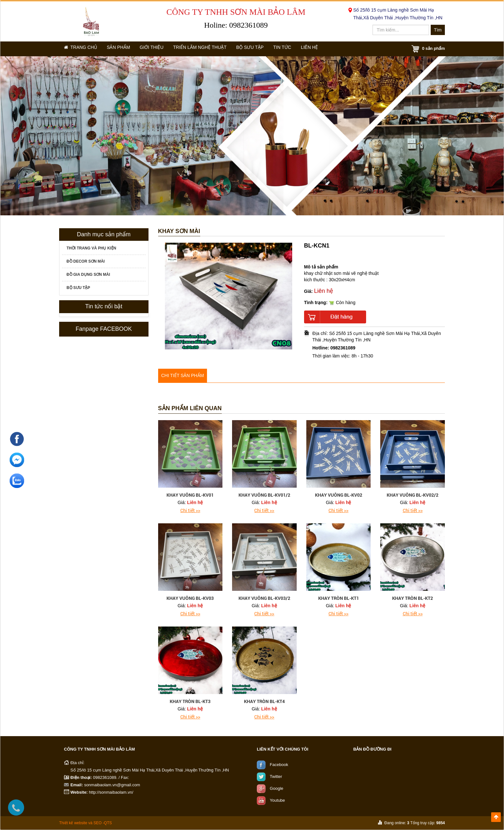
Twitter (276, 776)
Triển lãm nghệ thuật (212, 49)
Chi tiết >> (190, 510)
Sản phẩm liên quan (190, 408)
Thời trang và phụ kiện (91, 248)
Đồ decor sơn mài (86, 261)
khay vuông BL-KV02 (339, 495)
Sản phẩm (124, 49)
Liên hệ (332, 49)
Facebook (279, 765)
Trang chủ (82, 49)
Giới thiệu (161, 49)
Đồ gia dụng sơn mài (88, 275)
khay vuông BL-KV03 (190, 598)
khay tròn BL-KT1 (339, 598)
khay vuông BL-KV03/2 (264, 598)
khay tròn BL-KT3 (190, 701)
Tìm (438, 30)
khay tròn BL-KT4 (264, 701)
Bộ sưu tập (264, 49)
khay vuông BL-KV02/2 (413, 495)
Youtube (277, 800)
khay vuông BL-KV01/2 (264, 495)
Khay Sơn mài (179, 231)
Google (276, 788)
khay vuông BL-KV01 (190, 495)
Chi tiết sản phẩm (183, 375)
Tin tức (301, 49)
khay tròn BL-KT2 (413, 598)
